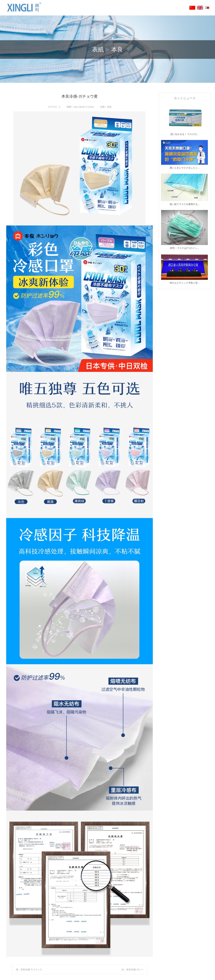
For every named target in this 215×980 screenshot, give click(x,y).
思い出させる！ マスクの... (184, 134)
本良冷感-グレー (135, 970)
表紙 (98, 49)
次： (124, 970)
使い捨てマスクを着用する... (185, 204)
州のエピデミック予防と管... (185, 283)
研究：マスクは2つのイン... (184, 248)
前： (18, 970)
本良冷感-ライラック (31, 970)
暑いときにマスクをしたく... (185, 168)
